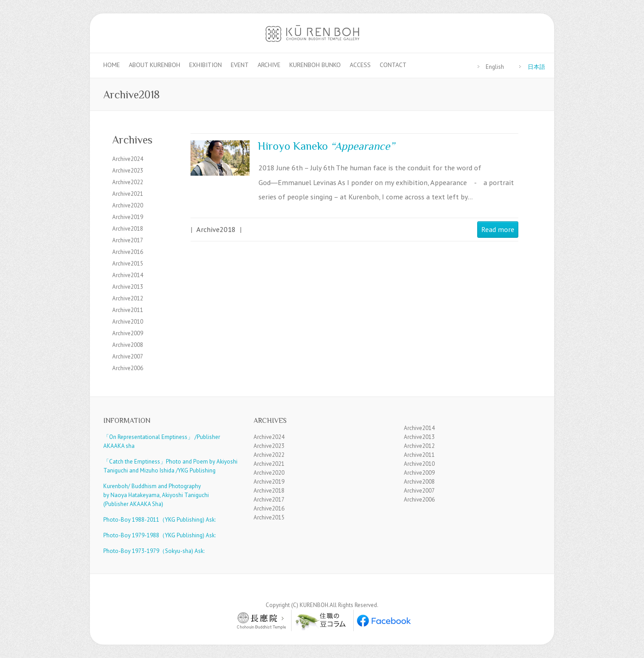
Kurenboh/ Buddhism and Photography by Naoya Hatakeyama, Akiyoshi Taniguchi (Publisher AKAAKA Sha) (156, 495)
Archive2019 (128, 217)
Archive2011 (128, 310)
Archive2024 (128, 159)
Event (240, 65)
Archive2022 (128, 182)
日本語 (536, 67)
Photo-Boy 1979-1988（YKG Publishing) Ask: (159, 535)
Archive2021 (128, 194)
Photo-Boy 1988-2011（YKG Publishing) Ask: (159, 520)
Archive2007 (128, 356)
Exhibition (205, 65)
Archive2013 (128, 287)
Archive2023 (128, 171)
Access (360, 65)
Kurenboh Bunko (315, 65)
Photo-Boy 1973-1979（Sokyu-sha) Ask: (154, 551)
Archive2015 (128, 264)
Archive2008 (128, 345)
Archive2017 (128, 240)
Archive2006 (128, 368)
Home (112, 65)
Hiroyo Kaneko (326, 146)
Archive (269, 65)
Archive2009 (128, 333)
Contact (393, 65)
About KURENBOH (155, 65)
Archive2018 (216, 229)
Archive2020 (128, 205)
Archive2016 (128, 252)
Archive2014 (128, 275)
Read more (498, 229)
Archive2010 (128, 322)
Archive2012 (128, 298)
